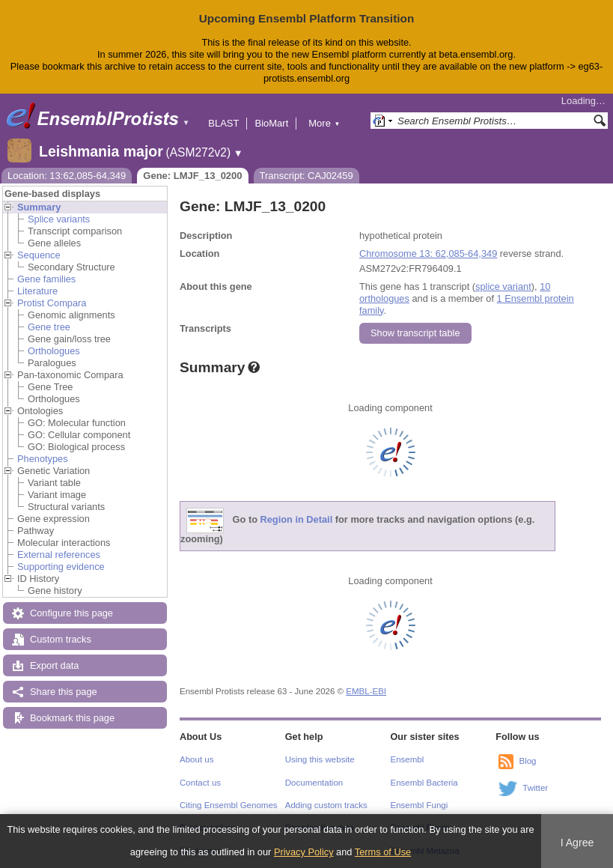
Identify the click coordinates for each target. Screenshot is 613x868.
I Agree (577, 843)
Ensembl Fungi (420, 805)
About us (196, 759)
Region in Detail (297, 519)
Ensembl (408, 759)
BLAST (223, 123)
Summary (39, 207)
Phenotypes (43, 459)
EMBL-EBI (366, 691)
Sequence (39, 255)
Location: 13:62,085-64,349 (67, 176)
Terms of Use (383, 852)
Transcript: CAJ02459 (306, 176)
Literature (37, 291)
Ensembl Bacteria (424, 783)
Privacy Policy (304, 852)
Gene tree (49, 327)
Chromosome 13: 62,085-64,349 (428, 254)
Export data (54, 665)
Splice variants (59, 219)
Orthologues (54, 351)
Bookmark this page (72, 718)
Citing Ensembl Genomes (229, 805)
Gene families (46, 279)
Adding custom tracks (326, 805)
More (324, 123)
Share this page (64, 692)
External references (59, 555)
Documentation (314, 783)
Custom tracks (61, 639)
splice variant (503, 286)
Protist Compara (52, 303)
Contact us (200, 783)
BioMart (271, 123)
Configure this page (71, 613)
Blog (527, 761)
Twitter (535, 788)
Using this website (320, 759)
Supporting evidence (61, 567)
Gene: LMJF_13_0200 (192, 176)
